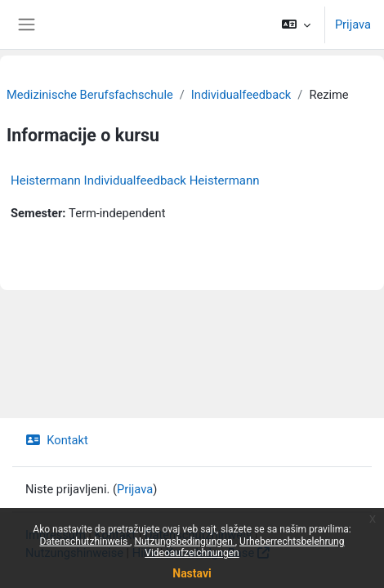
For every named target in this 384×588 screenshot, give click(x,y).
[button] (296, 24)
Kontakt (57, 440)
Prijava (353, 24)
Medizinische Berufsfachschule (90, 95)
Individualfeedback (241, 95)
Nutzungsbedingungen (184, 541)
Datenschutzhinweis (85, 541)
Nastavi (192, 573)
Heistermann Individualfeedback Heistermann (135, 180)
